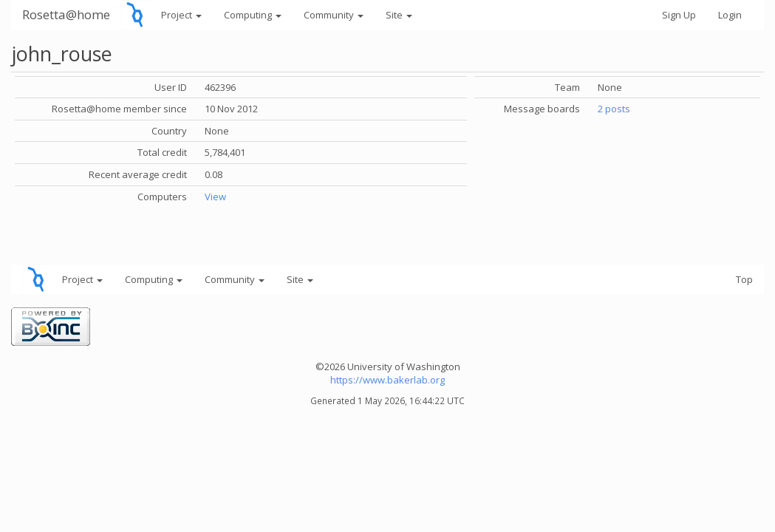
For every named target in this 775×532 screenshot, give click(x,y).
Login (730, 15)
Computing (253, 15)
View (215, 197)
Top (744, 279)
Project (181, 15)
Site (399, 15)
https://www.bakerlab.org (387, 380)
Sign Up (679, 15)
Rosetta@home (66, 14)
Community (334, 15)
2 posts (614, 109)
